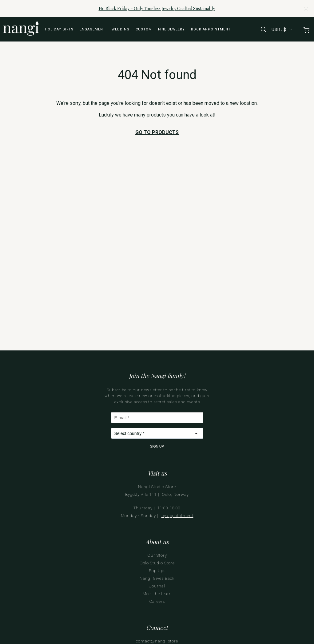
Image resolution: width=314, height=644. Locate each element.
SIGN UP (157, 446)
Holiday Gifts (59, 29)
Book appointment (211, 29)
